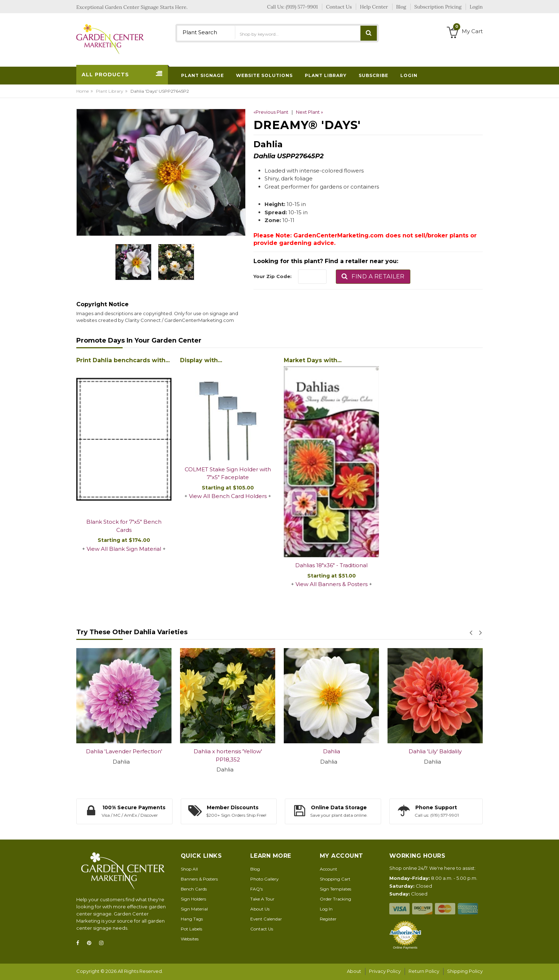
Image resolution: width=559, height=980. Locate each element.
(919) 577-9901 (302, 7)
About (354, 971)
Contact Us (262, 929)
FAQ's (257, 889)
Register (328, 919)
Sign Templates (335, 889)
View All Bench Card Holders (228, 496)
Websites (190, 939)
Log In (326, 909)
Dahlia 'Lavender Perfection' (124, 751)
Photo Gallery (265, 879)
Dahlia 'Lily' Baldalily (435, 751)
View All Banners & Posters (332, 584)
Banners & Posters (199, 879)
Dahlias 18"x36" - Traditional (331, 565)
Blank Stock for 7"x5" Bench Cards (124, 526)
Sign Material (194, 909)
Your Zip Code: (273, 276)
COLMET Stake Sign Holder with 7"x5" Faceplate (228, 473)
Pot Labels (191, 929)
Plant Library (110, 91)
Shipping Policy (465, 971)
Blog (255, 869)
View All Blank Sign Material (124, 549)
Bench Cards (194, 889)
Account (329, 869)
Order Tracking (335, 899)
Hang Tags (192, 919)
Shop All (189, 869)
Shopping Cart (335, 879)
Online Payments (405, 948)
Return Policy (424, 971)
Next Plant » (309, 112)
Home (83, 91)
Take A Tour (262, 899)
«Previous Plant (271, 112)
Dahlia (332, 751)
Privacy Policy (385, 971)
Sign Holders (193, 899)
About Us (260, 909)
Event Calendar (266, 919)
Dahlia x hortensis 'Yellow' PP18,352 (228, 755)
